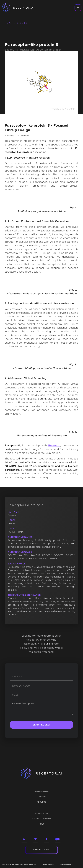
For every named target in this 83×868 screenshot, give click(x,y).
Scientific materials (41, 819)
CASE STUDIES (42, 813)
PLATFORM (41, 797)
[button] (78, 8)
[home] (22, 8)
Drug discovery (41, 791)
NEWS (42, 824)
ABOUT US (41, 802)
